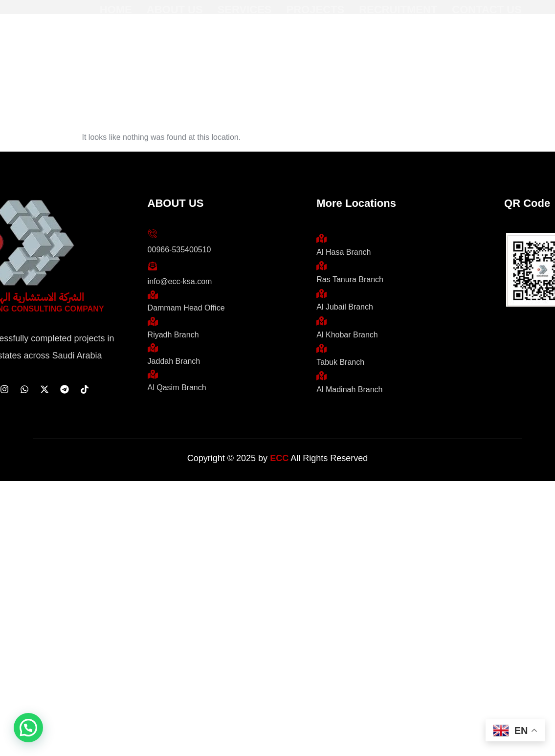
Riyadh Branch (173, 335)
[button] (28, 728)
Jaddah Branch (174, 361)
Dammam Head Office (186, 308)
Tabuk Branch (340, 362)
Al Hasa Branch (344, 252)
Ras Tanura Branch (350, 279)
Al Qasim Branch (177, 388)
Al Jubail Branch (345, 307)
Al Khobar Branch (347, 335)
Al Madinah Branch (349, 389)
